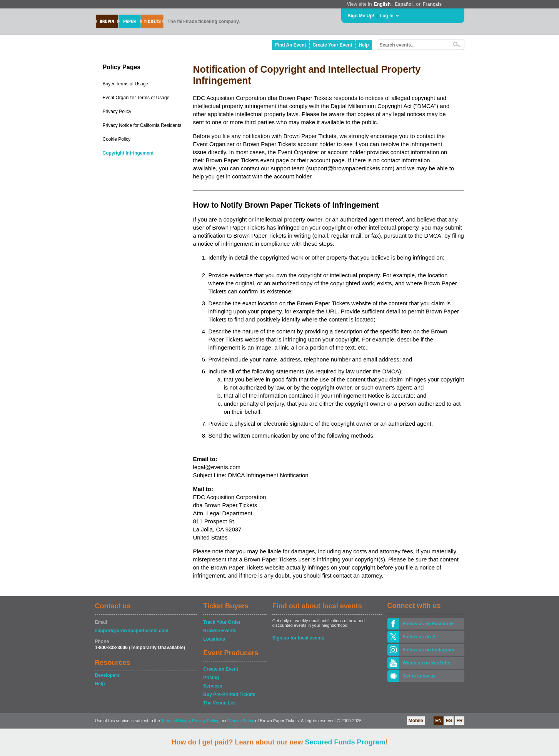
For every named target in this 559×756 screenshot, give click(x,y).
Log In (387, 16)
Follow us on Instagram (429, 650)
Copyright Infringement (128, 153)
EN (438, 721)
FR (460, 721)
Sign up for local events (298, 638)
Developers (108, 675)
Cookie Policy (117, 139)
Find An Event (290, 45)
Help (364, 45)
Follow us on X (419, 637)
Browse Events (220, 631)
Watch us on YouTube (427, 663)
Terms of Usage (175, 721)
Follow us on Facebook (428, 624)
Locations (214, 639)
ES (449, 721)
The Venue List (219, 703)
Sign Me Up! (361, 16)
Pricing (211, 678)
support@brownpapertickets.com (132, 631)
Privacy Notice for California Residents (142, 125)
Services (213, 686)
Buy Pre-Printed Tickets (229, 694)
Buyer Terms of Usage (126, 84)
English (382, 4)
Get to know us (419, 676)
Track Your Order (222, 622)
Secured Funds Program (345, 742)
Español (404, 4)
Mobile (416, 721)
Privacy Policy (117, 112)
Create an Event (221, 669)
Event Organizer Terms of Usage (136, 98)
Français (432, 4)
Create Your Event (333, 45)
